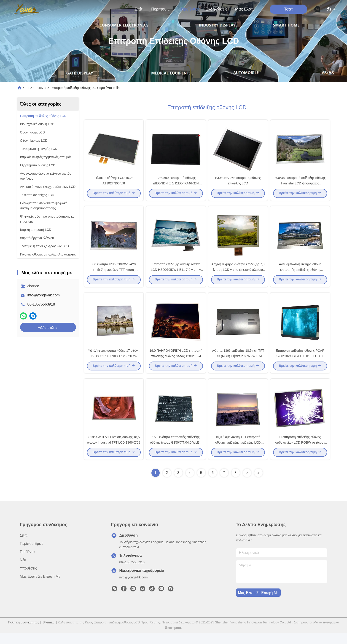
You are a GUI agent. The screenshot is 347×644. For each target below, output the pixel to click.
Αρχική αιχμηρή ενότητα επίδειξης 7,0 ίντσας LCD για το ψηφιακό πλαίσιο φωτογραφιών (238, 275)
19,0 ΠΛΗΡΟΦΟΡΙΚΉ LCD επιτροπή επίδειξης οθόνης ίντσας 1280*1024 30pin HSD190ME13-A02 (176, 364)
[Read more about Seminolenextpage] (247, 484)
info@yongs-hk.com (44, 295)
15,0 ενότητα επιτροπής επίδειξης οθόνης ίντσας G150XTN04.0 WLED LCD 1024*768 (176, 453)
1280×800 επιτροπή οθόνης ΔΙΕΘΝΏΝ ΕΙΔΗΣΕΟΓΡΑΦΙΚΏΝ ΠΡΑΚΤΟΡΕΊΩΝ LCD (176, 186)
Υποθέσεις (28, 579)
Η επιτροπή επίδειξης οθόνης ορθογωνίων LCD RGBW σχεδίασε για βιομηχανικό (300, 453)
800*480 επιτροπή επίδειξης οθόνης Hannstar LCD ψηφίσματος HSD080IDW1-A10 (300, 186)
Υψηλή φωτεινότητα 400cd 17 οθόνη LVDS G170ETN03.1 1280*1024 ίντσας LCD (114, 364)
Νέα (23, 571)
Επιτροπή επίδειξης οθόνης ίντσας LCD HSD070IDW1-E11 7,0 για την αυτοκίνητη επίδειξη (176, 275)
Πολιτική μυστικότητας (24, 633)
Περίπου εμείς (162, 9)
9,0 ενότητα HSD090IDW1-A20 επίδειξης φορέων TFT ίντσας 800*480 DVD (114, 275)
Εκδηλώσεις (216, 9)
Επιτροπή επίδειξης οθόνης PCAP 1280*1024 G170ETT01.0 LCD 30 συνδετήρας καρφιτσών (300, 364)
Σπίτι (139, 9)
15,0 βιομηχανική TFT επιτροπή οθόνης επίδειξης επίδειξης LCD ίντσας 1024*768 (238, 453)
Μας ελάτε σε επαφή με (246, 9)
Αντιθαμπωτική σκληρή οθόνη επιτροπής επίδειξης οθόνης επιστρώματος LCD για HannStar (300, 275)
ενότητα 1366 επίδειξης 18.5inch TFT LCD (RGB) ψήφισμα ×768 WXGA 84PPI (238, 364)
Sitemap (48, 633)
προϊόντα (189, 9)
